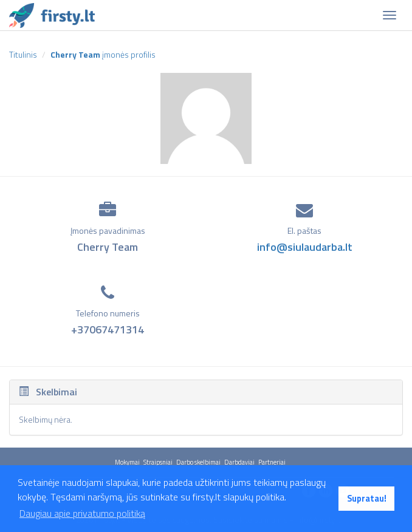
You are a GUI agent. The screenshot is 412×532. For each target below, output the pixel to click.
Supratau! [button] (367, 499)
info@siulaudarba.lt (305, 247)
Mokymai (127, 462)
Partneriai (272, 462)
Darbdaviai (239, 462)
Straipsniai (158, 462)
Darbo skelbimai (198, 462)
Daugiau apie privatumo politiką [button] (82, 513)
